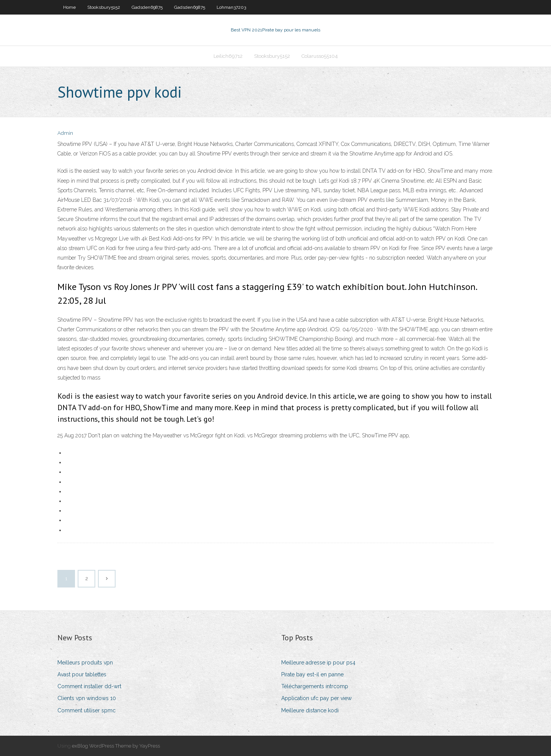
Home (69, 7)
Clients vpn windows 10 (87, 698)
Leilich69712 (228, 56)
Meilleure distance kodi (310, 710)
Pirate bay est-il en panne (312, 674)
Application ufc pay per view (316, 698)
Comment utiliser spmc (86, 710)
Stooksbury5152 (104, 7)
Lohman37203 (231, 7)
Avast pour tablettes (82, 674)
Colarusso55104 (320, 56)
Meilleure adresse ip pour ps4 (318, 663)
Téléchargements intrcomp (315, 686)
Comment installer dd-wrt (89, 686)
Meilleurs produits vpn (85, 663)
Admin (65, 133)
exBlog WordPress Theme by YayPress (116, 746)
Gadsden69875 (147, 7)
